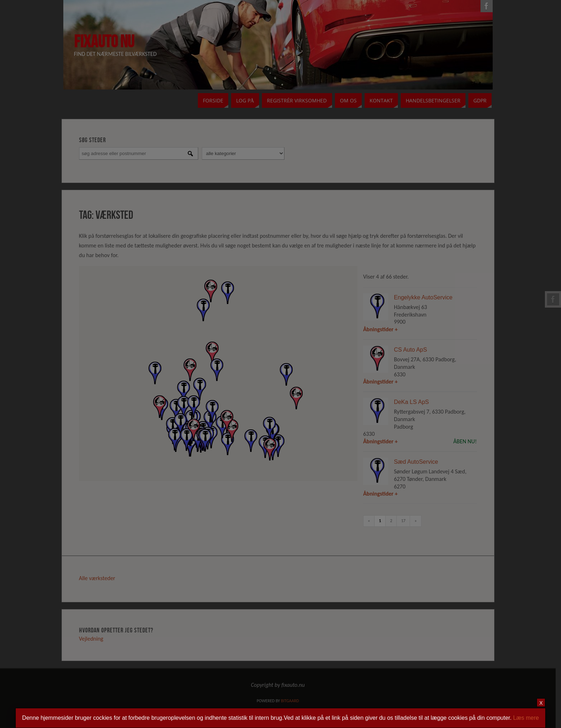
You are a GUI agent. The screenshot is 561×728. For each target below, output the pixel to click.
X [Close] (541, 703)
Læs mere (526, 718)
